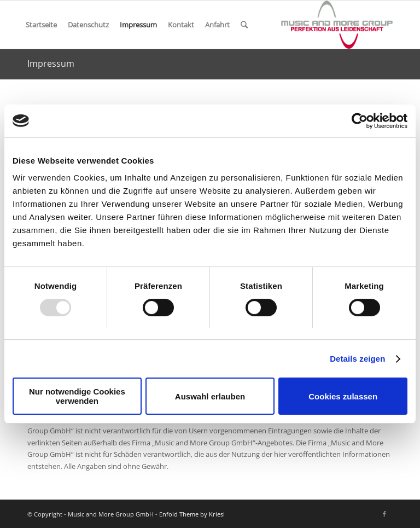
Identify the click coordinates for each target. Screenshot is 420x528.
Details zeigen (357, 359)
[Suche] (244, 25)
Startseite (41, 25)
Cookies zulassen (343, 396)
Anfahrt (217, 25)
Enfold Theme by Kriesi (192, 514)
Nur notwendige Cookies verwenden (77, 396)
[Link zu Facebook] (384, 514)
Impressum (138, 25)
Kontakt (181, 25)
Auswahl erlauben (210, 396)
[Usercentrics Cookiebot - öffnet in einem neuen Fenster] (360, 121)
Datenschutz (88, 25)
